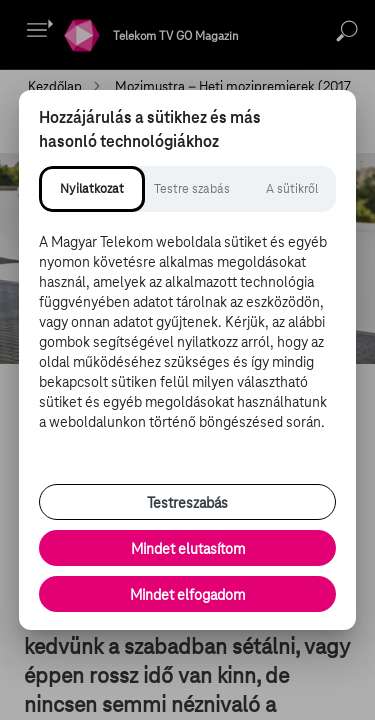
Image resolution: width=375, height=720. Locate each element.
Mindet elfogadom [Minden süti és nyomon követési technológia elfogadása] (187, 595)
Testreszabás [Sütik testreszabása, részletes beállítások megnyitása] (187, 503)
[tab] (92, 189)
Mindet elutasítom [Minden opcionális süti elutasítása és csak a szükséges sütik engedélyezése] (188, 549)
